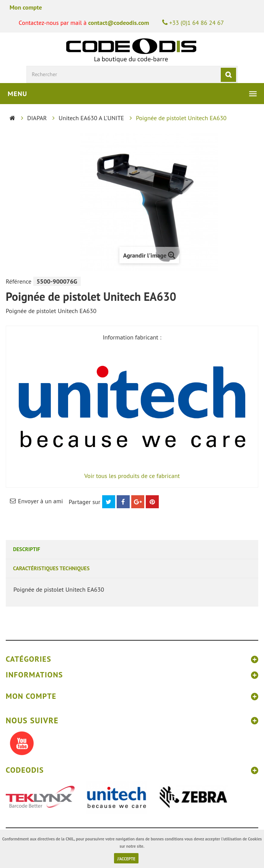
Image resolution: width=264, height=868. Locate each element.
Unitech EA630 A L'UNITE (91, 118)
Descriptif (27, 549)
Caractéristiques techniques (51, 568)
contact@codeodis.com (118, 23)
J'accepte (126, 859)
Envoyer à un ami (40, 501)
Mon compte (26, 7)
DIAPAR (37, 118)
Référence (19, 281)
